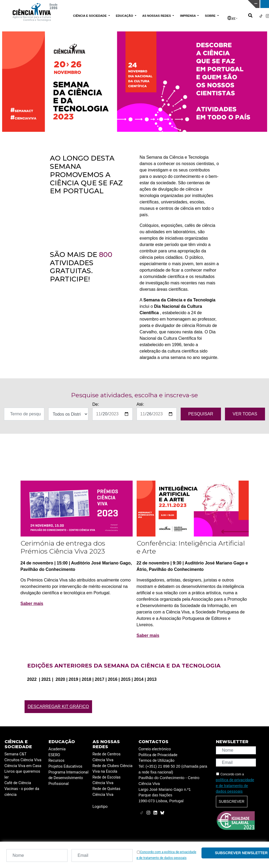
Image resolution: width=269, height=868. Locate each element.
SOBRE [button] (211, 16)
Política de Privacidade (158, 755)
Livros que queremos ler (22, 774)
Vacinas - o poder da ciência (22, 792)
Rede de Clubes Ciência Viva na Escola (113, 769)
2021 (47, 679)
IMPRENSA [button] (188, 16)
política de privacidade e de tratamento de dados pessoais (235, 786)
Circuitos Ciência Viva (23, 760)
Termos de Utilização (157, 761)
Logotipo (100, 807)
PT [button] (231, 18)
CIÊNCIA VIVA (186, 4)
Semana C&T (16, 754)
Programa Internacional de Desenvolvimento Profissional (69, 778)
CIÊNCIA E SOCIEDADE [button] (90, 16)
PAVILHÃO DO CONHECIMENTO (124, 3)
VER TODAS (245, 414)
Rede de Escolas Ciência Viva (107, 780)
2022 (33, 679)
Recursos (57, 761)
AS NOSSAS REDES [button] (157, 16)
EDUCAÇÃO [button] (125, 16)
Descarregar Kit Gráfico (58, 707)
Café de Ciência (18, 783)
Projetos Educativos (66, 766)
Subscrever (232, 801)
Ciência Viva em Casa (23, 766)
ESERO (54, 755)
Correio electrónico (155, 749)
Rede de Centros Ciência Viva (107, 757)
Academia (57, 749)
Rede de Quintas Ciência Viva (106, 792)
